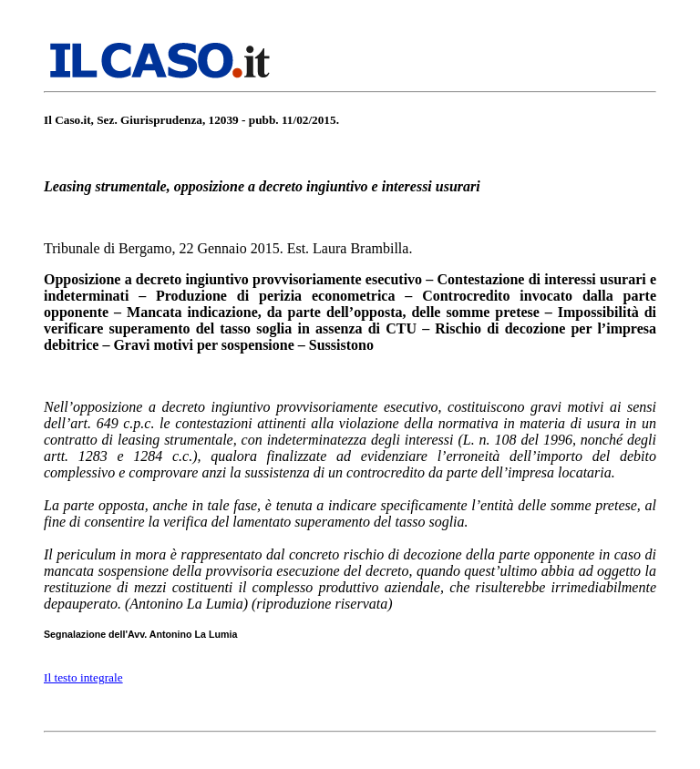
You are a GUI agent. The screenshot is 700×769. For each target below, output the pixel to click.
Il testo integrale (83, 677)
